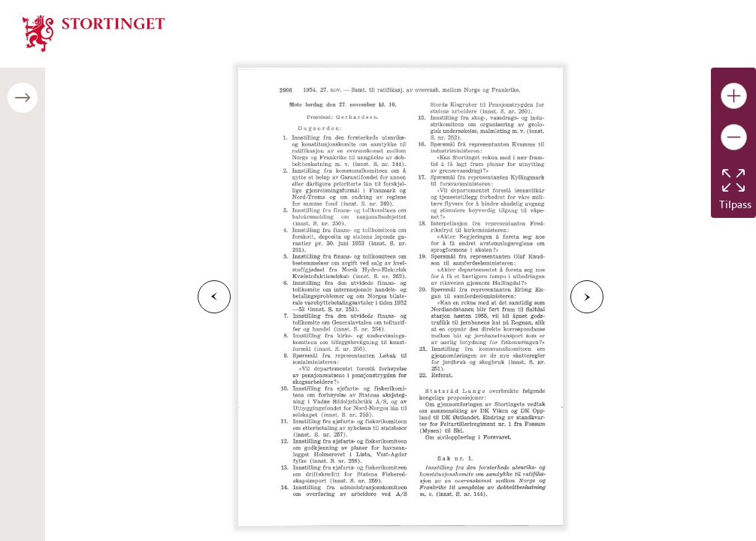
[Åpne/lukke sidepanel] (23, 98)
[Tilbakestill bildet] (733, 180)
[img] (94, 32)
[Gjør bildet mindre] (734, 137)
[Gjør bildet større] (734, 96)
